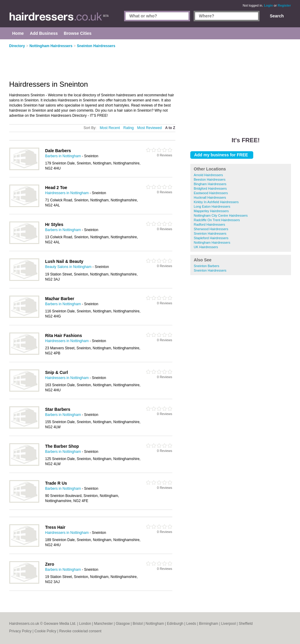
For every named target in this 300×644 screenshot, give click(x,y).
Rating (129, 128)
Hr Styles (54, 224)
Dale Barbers (58, 151)
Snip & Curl (57, 372)
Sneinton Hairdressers (210, 233)
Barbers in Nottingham (63, 156)
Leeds (191, 624)
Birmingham (209, 624)
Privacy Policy (21, 631)
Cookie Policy (45, 631)
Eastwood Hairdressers (211, 193)
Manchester (104, 624)
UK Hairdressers (206, 247)
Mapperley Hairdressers (211, 211)
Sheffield (245, 624)
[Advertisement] (241, 84)
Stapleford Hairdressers (211, 238)
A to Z (170, 128)
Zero (50, 564)
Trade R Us (56, 483)
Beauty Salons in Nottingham (68, 267)
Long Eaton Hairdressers (212, 206)
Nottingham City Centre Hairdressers (221, 215)
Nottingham (155, 624)
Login (269, 5)
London (85, 624)
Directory (17, 46)
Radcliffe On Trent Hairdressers (217, 220)
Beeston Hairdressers (210, 179)
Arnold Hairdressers (208, 175)
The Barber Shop (62, 446)
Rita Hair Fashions (64, 336)
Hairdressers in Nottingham (67, 193)
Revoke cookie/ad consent (80, 631)
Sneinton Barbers (207, 266)
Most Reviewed (150, 128)
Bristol (138, 624)
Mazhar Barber (60, 299)
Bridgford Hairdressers (210, 188)
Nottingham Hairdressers (212, 242)
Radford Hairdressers (210, 224)
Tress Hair (55, 527)
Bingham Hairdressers (210, 184)
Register (284, 5)
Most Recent (110, 128)
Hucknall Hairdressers (210, 197)
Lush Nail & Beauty (64, 261)
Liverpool (229, 624)
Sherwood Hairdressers (211, 229)
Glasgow (123, 624)
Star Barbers (58, 409)
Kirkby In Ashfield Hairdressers (216, 202)
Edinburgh (175, 624)
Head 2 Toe (56, 188)
